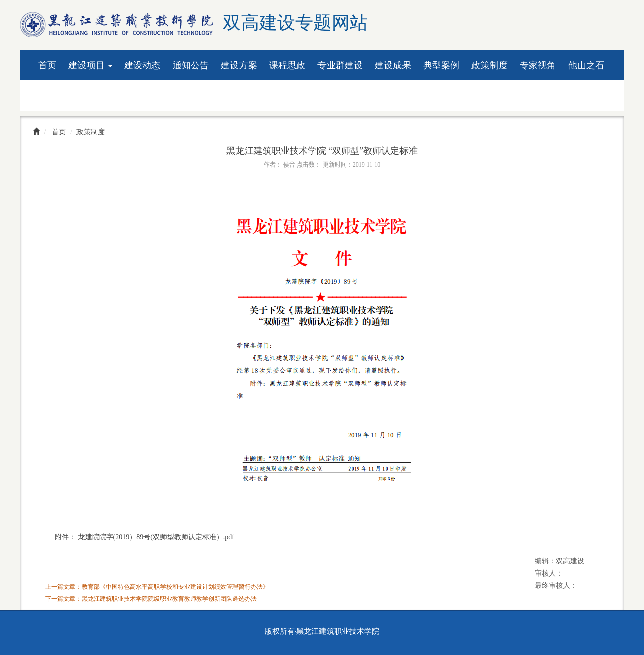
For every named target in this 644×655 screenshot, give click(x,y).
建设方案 (239, 65)
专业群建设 (340, 65)
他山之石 (586, 65)
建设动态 (142, 65)
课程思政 (287, 65)
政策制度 (490, 65)
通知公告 (191, 65)
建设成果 (393, 65)
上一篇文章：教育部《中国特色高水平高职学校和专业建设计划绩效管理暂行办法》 (157, 587)
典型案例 (441, 65)
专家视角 (538, 65)
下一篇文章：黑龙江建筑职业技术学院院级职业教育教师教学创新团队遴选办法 (151, 599)
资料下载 (56, 96)
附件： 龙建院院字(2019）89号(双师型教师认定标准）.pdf (145, 537)
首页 (47, 65)
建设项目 (90, 65)
